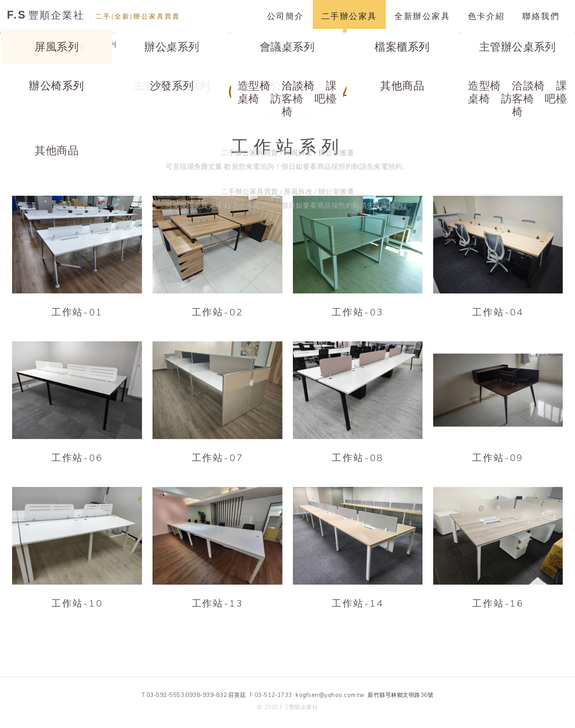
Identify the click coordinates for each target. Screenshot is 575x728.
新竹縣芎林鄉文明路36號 (400, 695)
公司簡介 (286, 16)
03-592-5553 (165, 695)
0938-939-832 (206, 695)
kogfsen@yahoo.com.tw (330, 695)
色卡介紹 (486, 16)
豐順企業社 (94, 15)
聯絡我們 (541, 16)
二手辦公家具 (349, 16)
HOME (17, 44)
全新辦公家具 (422, 16)
